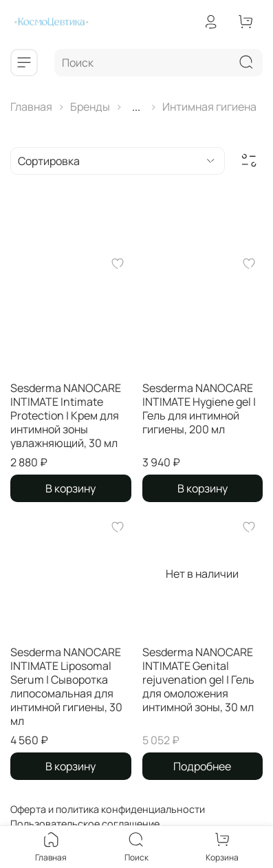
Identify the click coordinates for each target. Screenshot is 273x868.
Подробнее (202, 766)
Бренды (90, 107)
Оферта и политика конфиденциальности (108, 809)
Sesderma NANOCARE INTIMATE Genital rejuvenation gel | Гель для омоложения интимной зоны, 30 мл (198, 680)
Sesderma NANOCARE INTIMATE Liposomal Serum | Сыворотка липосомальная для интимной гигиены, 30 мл (66, 686)
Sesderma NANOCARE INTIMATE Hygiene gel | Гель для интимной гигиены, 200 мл (199, 409)
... (136, 107)
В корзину (70, 488)
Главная (31, 107)
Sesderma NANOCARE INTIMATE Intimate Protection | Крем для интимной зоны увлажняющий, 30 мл (66, 415)
